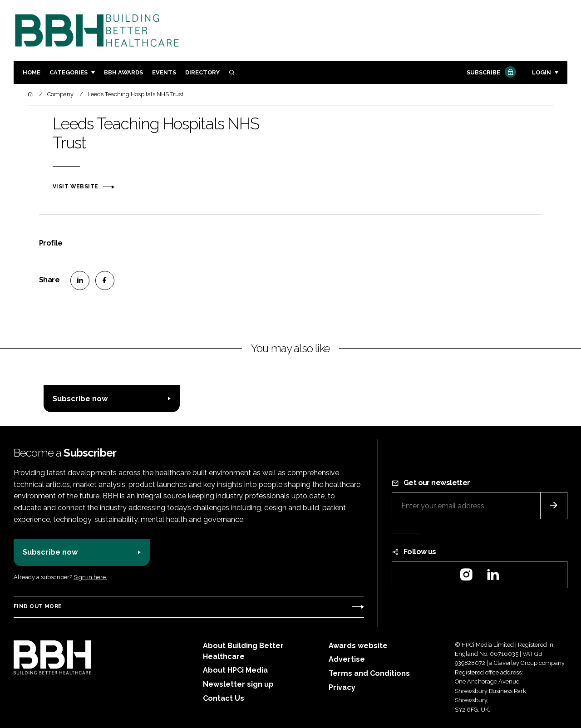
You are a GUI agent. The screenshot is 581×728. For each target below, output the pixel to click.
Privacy (342, 687)
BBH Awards (123, 72)
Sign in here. (90, 577)
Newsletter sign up (238, 684)
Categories (69, 72)
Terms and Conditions (369, 673)
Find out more (38, 606)
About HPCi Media (235, 670)
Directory (202, 72)
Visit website (75, 187)
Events (164, 72)
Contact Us (224, 698)
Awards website (358, 646)
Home (32, 72)
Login (542, 72)
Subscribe (490, 73)
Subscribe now (80, 399)
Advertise (347, 659)
